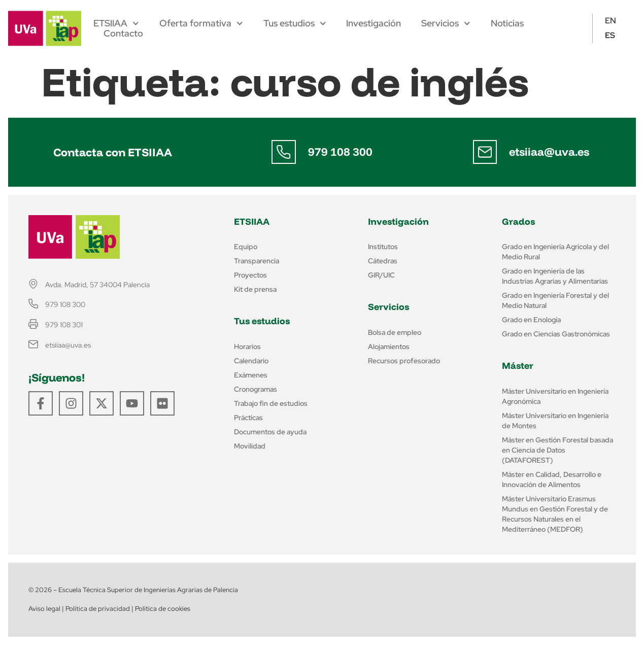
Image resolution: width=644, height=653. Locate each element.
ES (610, 35)
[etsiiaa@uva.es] (485, 152)
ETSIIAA (116, 23)
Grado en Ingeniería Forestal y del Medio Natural (555, 300)
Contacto (123, 33)
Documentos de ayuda (270, 432)
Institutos (383, 247)
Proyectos (250, 275)
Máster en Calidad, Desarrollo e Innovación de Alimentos (552, 479)
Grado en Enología (531, 320)
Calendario (251, 361)
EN (611, 21)
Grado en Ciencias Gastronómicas (556, 334)
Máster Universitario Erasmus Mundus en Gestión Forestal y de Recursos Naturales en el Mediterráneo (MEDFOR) (555, 514)
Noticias (507, 23)
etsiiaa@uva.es (550, 152)
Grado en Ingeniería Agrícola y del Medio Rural (555, 252)
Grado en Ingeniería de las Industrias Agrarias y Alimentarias (555, 276)
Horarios (247, 347)
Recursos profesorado (404, 361)
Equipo (246, 247)
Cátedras (383, 261)
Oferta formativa (201, 23)
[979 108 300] (284, 152)
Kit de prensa (255, 289)
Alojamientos (389, 347)
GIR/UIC (381, 275)
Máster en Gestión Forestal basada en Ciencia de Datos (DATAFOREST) (557, 450)
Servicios (446, 23)
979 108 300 (340, 152)
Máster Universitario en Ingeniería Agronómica (555, 396)
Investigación (374, 23)
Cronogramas (256, 389)
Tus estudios (295, 23)
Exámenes (251, 375)
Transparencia (257, 261)
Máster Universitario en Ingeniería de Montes (555, 421)
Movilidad (250, 446)
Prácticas (248, 418)
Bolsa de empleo (395, 332)
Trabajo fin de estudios (271, 403)
